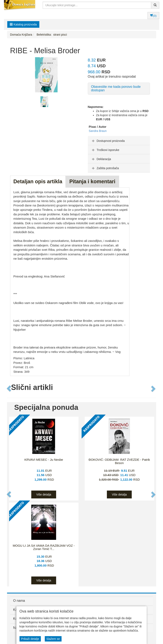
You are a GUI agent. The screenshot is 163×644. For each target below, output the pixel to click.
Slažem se (53, 639)
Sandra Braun (98, 131)
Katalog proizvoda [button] (23, 24)
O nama (19, 601)
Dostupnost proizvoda (108, 141)
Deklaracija (101, 159)
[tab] (119, 141)
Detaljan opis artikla (38, 181)
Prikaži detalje (30, 639)
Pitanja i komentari (92, 181)
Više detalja (44, 494)
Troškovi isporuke (105, 150)
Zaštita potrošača (105, 168)
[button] (9, 388)
